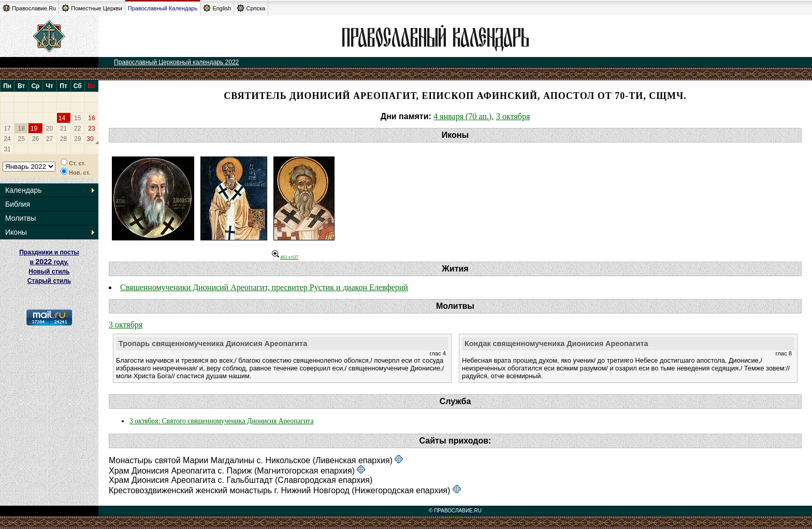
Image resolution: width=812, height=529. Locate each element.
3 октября (513, 116)
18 (21, 128)
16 (91, 118)
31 (7, 149)
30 (90, 139)
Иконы (16, 232)
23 (91, 128)
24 (7, 139)
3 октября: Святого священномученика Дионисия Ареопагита (221, 421)
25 (21, 139)
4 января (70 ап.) (462, 116)
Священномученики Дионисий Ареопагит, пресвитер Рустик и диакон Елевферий (264, 287)
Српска (251, 8)
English (217, 8)
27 (49, 139)
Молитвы (20, 218)
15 (77, 118)
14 (62, 118)
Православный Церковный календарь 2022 (176, 62)
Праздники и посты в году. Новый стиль (49, 262)
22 (77, 128)
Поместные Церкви (92, 8)
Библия (18, 204)
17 (7, 128)
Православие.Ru (29, 8)
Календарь (24, 190)
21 (63, 128)
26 (35, 139)
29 (77, 139)
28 (63, 139)
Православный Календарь (163, 8)
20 (49, 128)
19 (34, 128)
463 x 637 (285, 257)
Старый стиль (49, 281)
